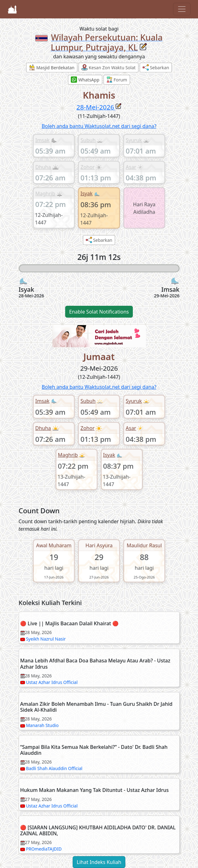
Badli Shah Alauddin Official (54, 768)
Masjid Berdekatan (52, 67)
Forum (117, 80)
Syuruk (134, 140)
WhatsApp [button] (85, 80)
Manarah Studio (42, 725)
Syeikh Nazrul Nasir (46, 639)
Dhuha (43, 167)
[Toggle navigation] (182, 9)
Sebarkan (156, 67)
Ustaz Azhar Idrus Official (52, 682)
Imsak (42, 140)
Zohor (87, 167)
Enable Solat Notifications (99, 312)
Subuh (88, 140)
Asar (131, 167)
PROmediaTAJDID (44, 849)
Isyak (87, 193)
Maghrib (45, 193)
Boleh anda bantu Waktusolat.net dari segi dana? (99, 126)
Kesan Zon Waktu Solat (109, 67)
